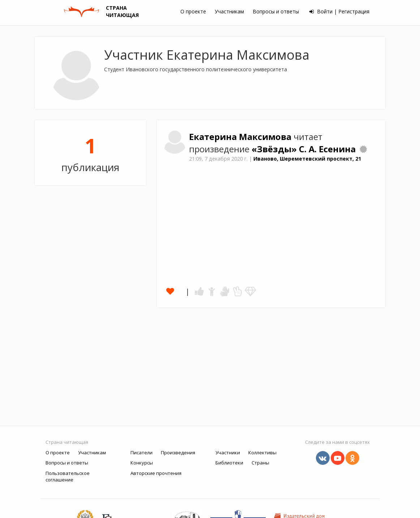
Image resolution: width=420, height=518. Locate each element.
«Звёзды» (275, 149)
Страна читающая (67, 442)
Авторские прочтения (156, 473)
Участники (228, 453)
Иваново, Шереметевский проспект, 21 (307, 159)
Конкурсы (142, 463)
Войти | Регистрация (339, 11)
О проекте (193, 11)
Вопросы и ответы (276, 11)
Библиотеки (229, 463)
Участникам (229, 11)
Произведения (178, 453)
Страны (260, 463)
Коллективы (262, 453)
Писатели (142, 453)
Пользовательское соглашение (68, 477)
